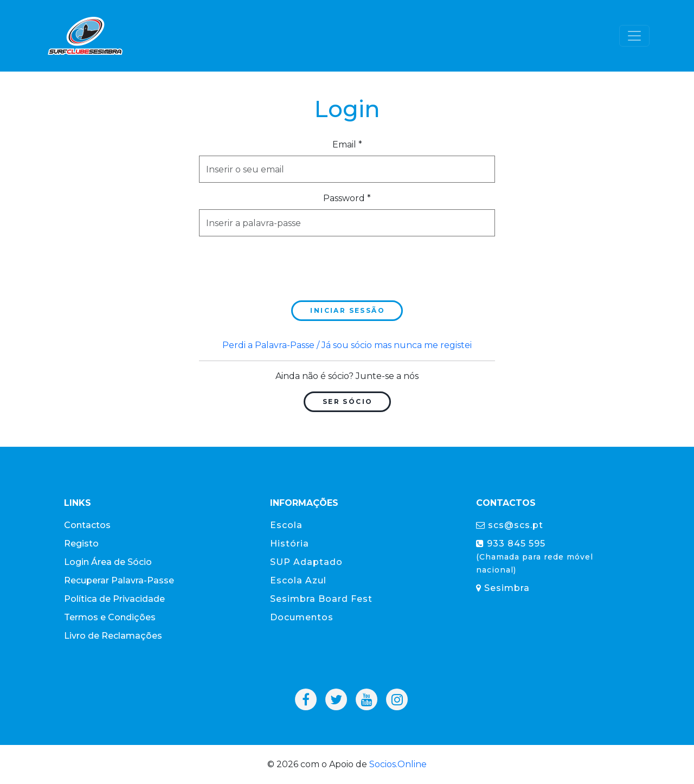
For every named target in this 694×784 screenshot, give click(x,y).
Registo (81, 544)
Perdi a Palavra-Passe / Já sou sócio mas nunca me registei (347, 345)
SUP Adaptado (306, 562)
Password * (347, 198)
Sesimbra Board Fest (321, 599)
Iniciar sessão (348, 310)
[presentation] (281, 266)
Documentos (302, 617)
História (290, 544)
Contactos (87, 525)
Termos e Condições (110, 617)
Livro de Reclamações (113, 636)
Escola (286, 525)
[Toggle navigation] (634, 36)
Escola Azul (298, 580)
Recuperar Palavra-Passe (119, 580)
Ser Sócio (348, 401)
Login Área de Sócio (108, 562)
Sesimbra (503, 588)
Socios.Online (398, 764)
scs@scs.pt (510, 525)
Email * (347, 144)
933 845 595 (535, 557)
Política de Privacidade (114, 599)
